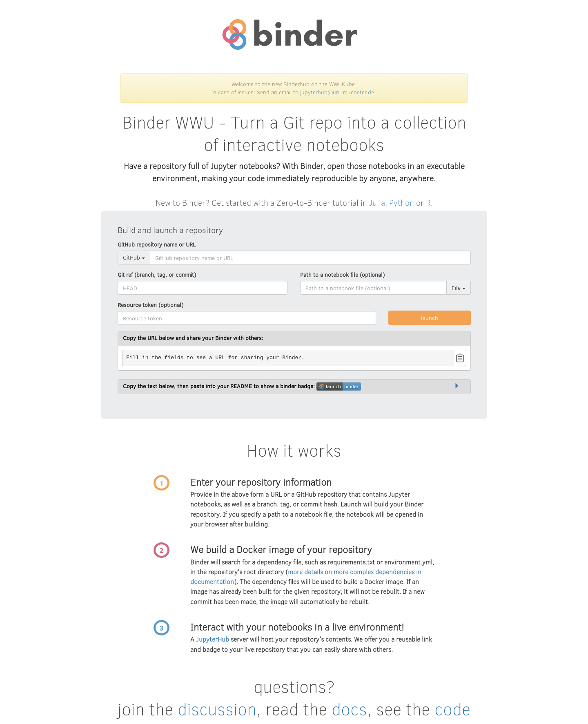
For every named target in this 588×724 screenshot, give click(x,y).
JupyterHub (213, 639)
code (452, 709)
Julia (377, 202)
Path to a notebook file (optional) (342, 274)
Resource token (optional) (150, 305)
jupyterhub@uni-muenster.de (337, 92)
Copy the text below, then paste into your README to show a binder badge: (242, 386)
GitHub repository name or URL (157, 244)
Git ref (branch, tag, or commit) (157, 274)
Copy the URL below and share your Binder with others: (193, 338)
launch (430, 318)
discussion (217, 709)
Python (402, 202)
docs (349, 709)
